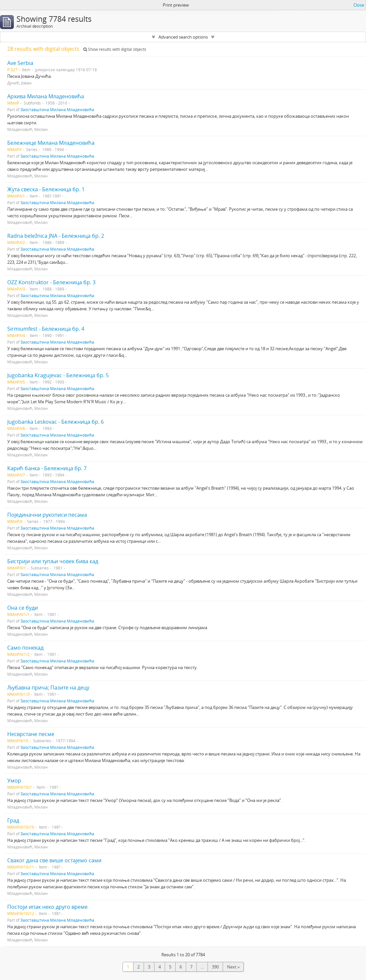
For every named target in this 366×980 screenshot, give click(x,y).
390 (215, 967)
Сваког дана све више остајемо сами (54, 860)
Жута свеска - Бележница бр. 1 (46, 189)
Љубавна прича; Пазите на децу (48, 688)
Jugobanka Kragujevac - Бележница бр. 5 (58, 375)
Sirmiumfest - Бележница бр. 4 (46, 329)
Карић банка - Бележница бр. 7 (47, 468)
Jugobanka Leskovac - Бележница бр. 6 (56, 422)
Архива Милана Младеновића (46, 96)
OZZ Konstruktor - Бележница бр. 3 (51, 282)
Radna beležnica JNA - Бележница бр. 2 (56, 236)
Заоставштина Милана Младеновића (57, 109)
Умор (14, 781)
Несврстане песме (31, 734)
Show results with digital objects (115, 49)
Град (13, 820)
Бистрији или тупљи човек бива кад (53, 561)
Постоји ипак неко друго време (47, 907)
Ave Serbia (20, 63)
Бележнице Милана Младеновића (51, 143)
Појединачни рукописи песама (47, 515)
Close (359, 5)
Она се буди (23, 608)
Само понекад (25, 648)
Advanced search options (183, 37)
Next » (233, 967)
